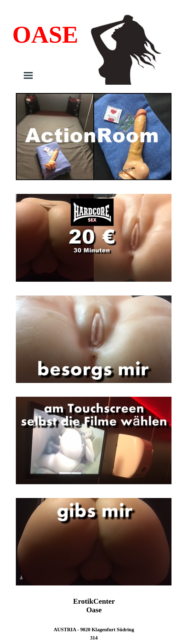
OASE (45, 34)
